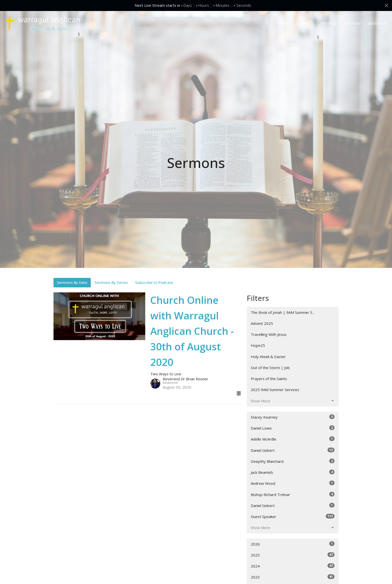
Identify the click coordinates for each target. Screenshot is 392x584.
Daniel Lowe (293, 428)
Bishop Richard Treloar (293, 494)
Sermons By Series (111, 282)
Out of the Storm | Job (270, 368)
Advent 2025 (262, 323)
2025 (293, 555)
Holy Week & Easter (268, 357)
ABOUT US (377, 23)
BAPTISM (352, 23)
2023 (293, 577)
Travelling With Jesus (269, 334)
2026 (293, 544)
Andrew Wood (293, 483)
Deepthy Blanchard (293, 461)
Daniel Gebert (293, 450)
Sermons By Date (72, 282)
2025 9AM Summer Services (275, 390)
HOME (283, 23)
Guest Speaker (293, 516)
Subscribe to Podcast (154, 282)
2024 (293, 566)
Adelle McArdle (293, 439)
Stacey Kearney (293, 417)
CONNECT (304, 23)
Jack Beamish (293, 472)
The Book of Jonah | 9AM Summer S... (283, 312)
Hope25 (258, 345)
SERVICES (329, 23)
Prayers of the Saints (269, 379)
